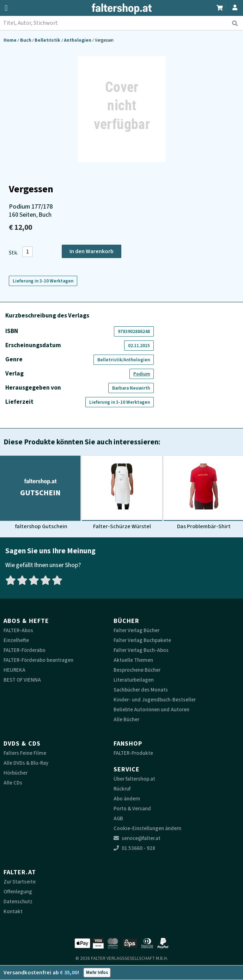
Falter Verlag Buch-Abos (141, 650)
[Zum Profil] (233, 7)
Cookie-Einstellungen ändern (147, 829)
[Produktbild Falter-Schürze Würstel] (122, 493)
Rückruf (122, 789)
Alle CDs (13, 783)
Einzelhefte (16, 640)
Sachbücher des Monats (141, 690)
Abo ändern (127, 799)
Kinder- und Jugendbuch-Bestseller (155, 700)
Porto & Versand (132, 809)
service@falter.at (137, 838)
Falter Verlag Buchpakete (142, 640)
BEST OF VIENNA (22, 680)
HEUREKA (14, 670)
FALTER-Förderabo (25, 650)
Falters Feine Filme (25, 753)
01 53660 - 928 (134, 848)
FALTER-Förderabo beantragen (38, 660)
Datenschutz (18, 902)
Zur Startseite (20, 882)
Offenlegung (18, 892)
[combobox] (121, 23)
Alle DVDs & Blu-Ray (26, 763)
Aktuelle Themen (133, 660)
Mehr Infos (97, 972)
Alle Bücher (126, 720)
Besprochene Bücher (137, 670)
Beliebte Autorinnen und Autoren (151, 710)
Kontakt (13, 912)
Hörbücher (16, 773)
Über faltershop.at (134, 779)
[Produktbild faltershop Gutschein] (40, 493)
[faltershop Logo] (122, 9)
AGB (118, 819)
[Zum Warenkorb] (220, 7)
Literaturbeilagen (134, 680)
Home (11, 40)
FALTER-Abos (18, 631)
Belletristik (48, 40)
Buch (26, 40)
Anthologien (78, 40)
